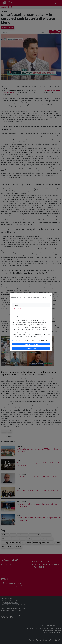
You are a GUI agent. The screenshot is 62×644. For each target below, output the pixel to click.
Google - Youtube (29, 340)
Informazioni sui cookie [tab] (20, 309)
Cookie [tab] (16, 305)
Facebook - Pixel (43, 340)
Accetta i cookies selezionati (31, 344)
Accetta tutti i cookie (31, 348)
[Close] (50, 295)
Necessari (17, 340)
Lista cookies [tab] (17, 312)
